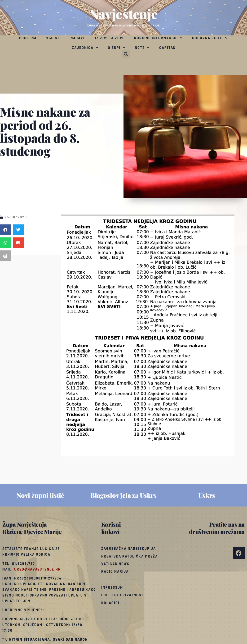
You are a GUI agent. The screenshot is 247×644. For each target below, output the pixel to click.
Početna (28, 38)
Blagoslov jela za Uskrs (123, 495)
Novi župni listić (40, 495)
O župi (117, 48)
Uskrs (207, 495)
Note (142, 48)
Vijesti (54, 38)
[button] (126, 54)
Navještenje (124, 14)
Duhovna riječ (210, 38)
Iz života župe (110, 38)
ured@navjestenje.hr (37, 569)
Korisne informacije (158, 38)
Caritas (167, 48)
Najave (78, 38)
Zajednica (85, 48)
